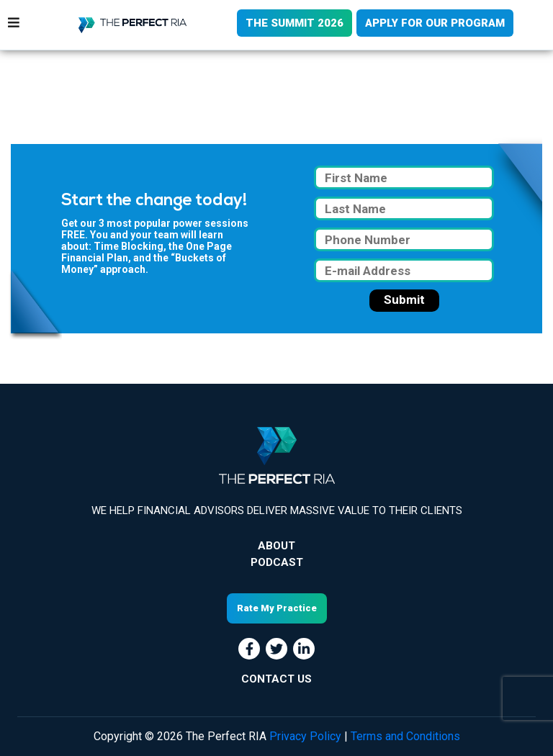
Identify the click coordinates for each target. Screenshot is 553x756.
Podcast (277, 562)
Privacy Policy (305, 736)
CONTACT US (276, 679)
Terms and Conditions (405, 736)
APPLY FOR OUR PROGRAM (435, 23)
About (276, 546)
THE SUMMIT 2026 (295, 23)
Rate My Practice (277, 608)
